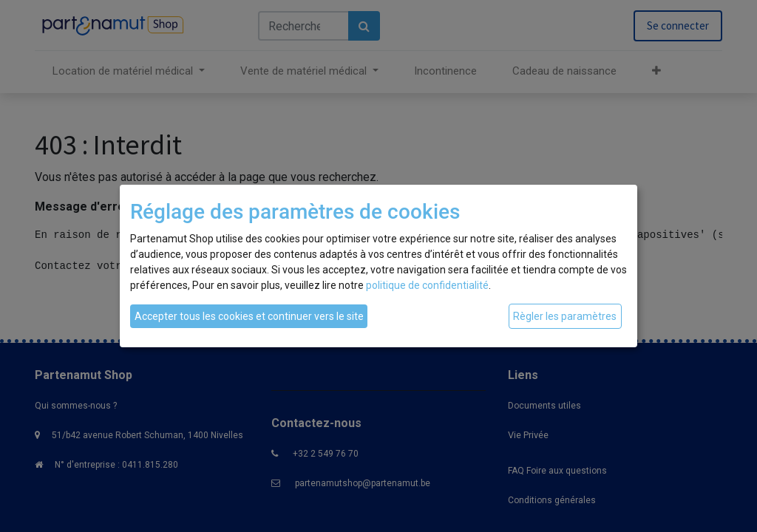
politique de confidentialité (427, 285)
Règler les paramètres (565, 316)
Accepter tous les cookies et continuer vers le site (249, 316)
